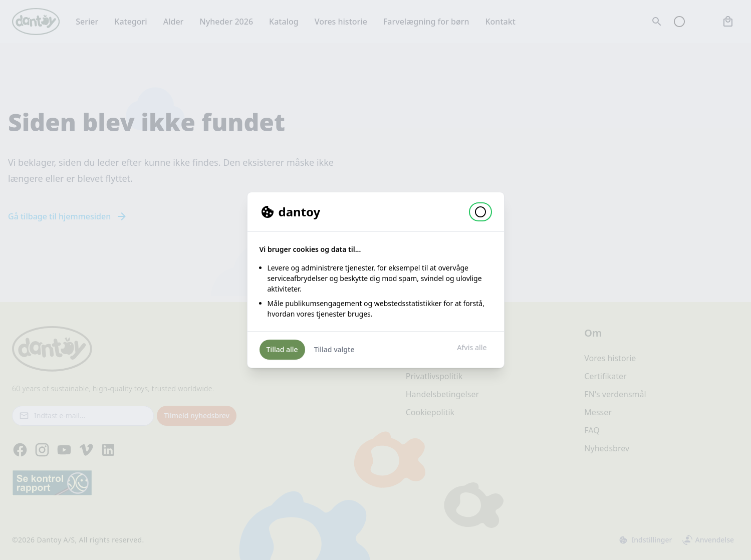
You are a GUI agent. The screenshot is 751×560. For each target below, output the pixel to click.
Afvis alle (472, 347)
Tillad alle (282, 349)
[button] (480, 212)
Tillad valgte (334, 349)
